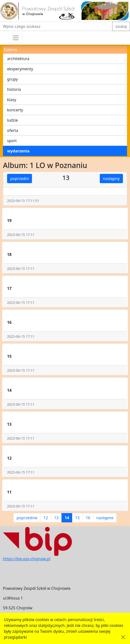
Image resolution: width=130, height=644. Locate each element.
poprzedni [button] (20, 179)
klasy (12, 100)
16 (88, 518)
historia (14, 89)
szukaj (121, 26)
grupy (12, 79)
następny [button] (111, 179)
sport (12, 141)
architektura (18, 59)
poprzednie (27, 518)
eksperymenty (20, 69)
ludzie (13, 120)
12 (46, 518)
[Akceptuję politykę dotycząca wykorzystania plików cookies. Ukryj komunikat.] (123, 637)
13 (56, 518)
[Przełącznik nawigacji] (16, 38)
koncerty (15, 110)
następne (105, 518)
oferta (13, 130)
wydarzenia (18, 151)
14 (67, 518)
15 (77, 518)
